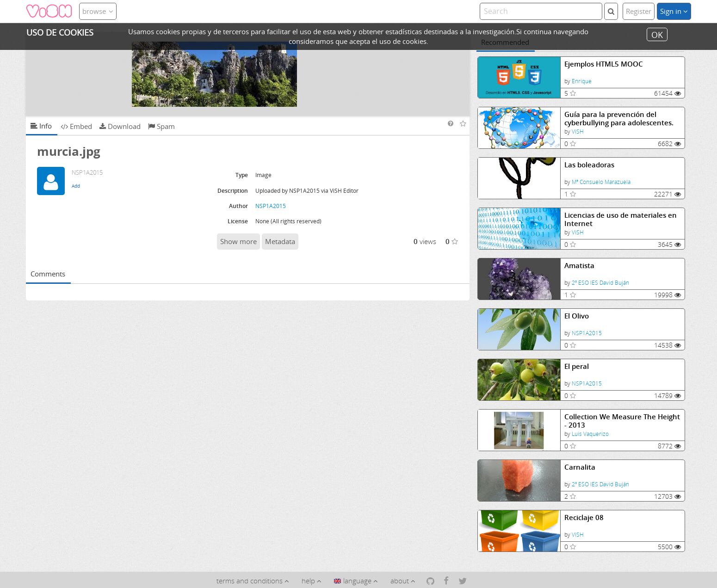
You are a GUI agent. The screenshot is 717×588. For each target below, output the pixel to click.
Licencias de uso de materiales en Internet (621, 219)
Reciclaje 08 (584, 518)
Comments (48, 274)
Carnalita (580, 467)
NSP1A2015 (587, 333)
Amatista (579, 266)
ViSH (578, 132)
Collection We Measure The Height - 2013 (622, 421)
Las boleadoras (589, 165)
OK (657, 34)
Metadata (280, 241)
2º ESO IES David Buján (600, 283)
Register (639, 11)
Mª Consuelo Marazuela (601, 182)
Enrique (582, 81)
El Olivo (577, 316)
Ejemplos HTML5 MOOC (604, 64)
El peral (577, 366)
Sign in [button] (674, 11)
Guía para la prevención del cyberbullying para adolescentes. (619, 119)
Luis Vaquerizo (590, 434)
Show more (238, 241)
